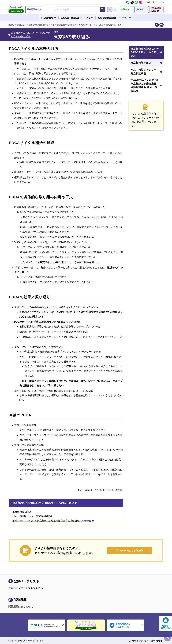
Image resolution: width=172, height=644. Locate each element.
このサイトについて (154, 2)
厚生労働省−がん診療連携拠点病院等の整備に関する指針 (65, 69)
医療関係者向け (34, 9)
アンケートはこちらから (130, 550)
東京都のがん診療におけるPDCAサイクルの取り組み (80, 25)
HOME (11, 25)
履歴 (117, 490)
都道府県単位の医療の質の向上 (41, 25)
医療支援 (21, 25)
